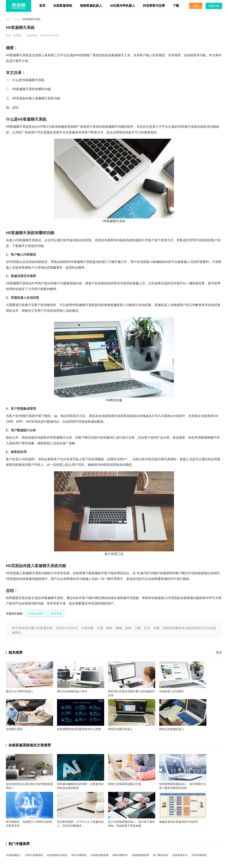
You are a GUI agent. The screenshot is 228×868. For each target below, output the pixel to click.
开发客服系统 (199, 855)
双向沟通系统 (79, 855)
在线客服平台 (180, 855)
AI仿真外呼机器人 (122, 6)
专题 (17, 19)
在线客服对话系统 (57, 855)
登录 (196, 6)
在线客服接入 (14, 855)
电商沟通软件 (120, 855)
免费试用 (214, 6)
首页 (42, 6)
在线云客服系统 (34, 855)
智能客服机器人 (91, 6)
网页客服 (56, 614)
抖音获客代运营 (154, 6)
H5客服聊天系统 (31, 19)
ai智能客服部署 (140, 855)
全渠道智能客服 (100, 855)
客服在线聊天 (36, 614)
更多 (219, 652)
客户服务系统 (161, 855)
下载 (176, 6)
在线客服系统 (63, 6)
